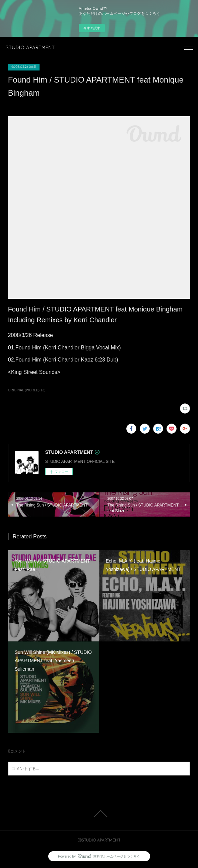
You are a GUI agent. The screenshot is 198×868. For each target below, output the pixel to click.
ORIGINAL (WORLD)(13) (27, 390)
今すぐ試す (92, 28)
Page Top (99, 814)
